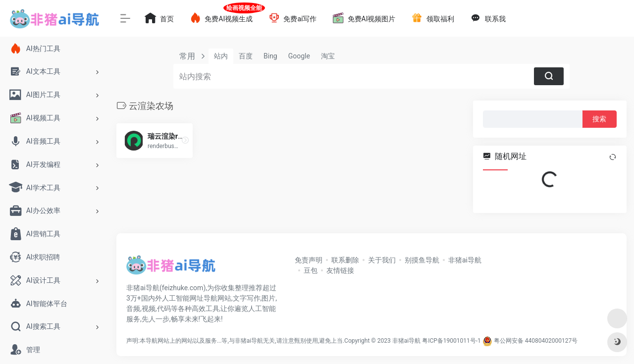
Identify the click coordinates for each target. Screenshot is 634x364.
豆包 (311, 270)
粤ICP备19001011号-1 (451, 341)
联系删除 (345, 260)
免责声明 (309, 260)
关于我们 (382, 260)
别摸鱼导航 (422, 260)
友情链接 (340, 270)
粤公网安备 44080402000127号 (536, 341)
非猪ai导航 (465, 260)
